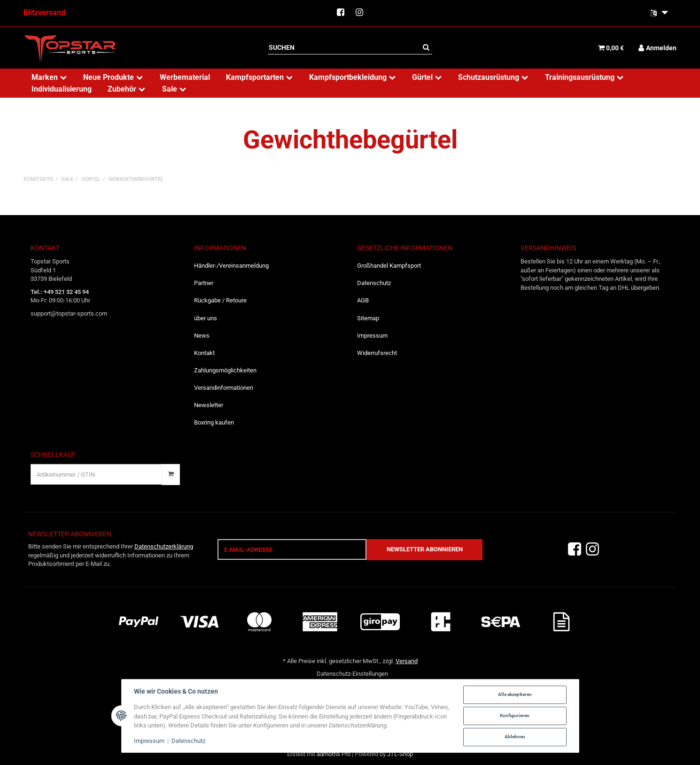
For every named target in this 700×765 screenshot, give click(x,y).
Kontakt (204, 353)
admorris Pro (334, 754)
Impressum (372, 336)
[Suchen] (344, 47)
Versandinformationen (224, 388)
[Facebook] (575, 549)
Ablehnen (515, 737)
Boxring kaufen (214, 422)
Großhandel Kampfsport (389, 266)
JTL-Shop (400, 754)
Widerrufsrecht (377, 353)
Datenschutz (374, 283)
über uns (206, 318)
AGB (363, 300)
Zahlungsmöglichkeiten (225, 370)
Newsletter (209, 405)
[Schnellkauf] (96, 474)
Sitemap (368, 318)
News (202, 336)
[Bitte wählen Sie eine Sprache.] (659, 13)
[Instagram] (592, 549)
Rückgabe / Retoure (220, 300)
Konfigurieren (515, 715)
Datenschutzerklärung (164, 546)
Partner (204, 283)
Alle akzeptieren (515, 694)
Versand (407, 661)
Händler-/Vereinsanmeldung (231, 266)
